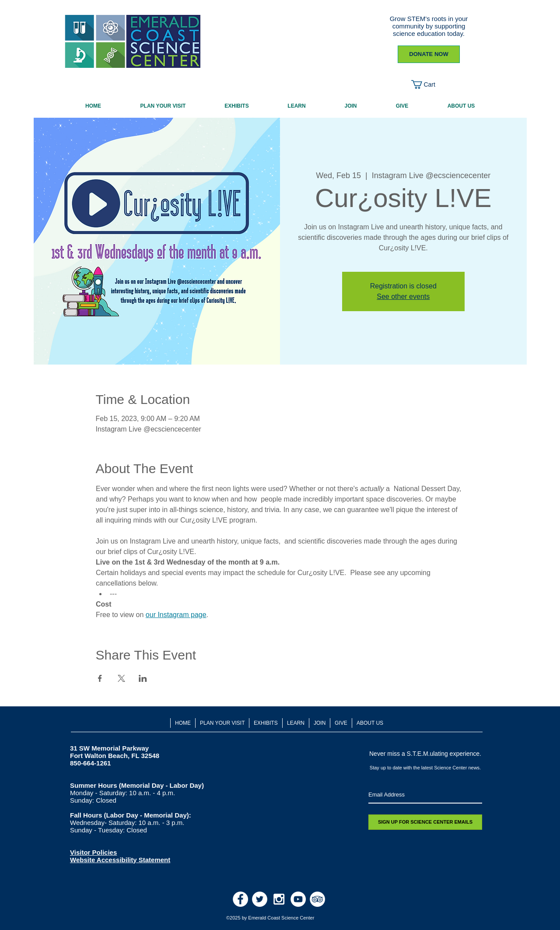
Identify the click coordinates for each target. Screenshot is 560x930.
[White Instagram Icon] (279, 899)
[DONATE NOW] (429, 54)
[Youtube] (298, 899)
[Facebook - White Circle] (240, 899)
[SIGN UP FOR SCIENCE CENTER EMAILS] (425, 822)
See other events (403, 297)
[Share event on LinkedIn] (143, 678)
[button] (429, 84)
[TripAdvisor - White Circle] (317, 899)
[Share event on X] (121, 678)
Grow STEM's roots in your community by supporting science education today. (429, 26)
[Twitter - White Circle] (260, 899)
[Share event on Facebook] (100, 678)
